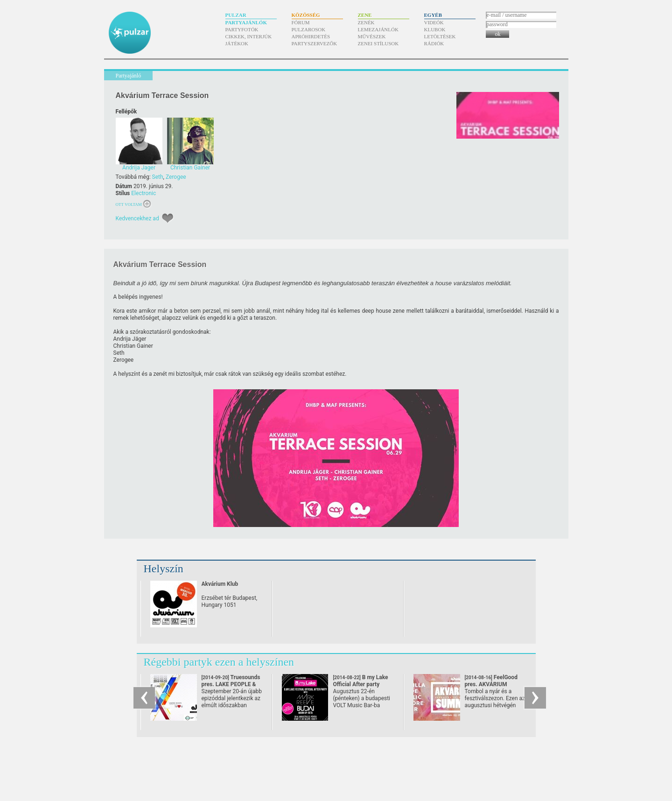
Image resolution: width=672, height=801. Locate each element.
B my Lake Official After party (361, 684)
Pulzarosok (309, 29)
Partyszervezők (315, 43)
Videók (434, 22)
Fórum (301, 22)
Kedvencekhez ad (137, 218)
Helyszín (164, 569)
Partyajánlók (246, 22)
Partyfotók (242, 29)
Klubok (435, 29)
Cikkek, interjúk (249, 36)
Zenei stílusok (378, 43)
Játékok (237, 43)
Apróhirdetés (311, 36)
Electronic (143, 193)
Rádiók (434, 43)
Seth (158, 177)
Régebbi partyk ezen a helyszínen (219, 662)
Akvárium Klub (220, 584)
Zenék (366, 22)
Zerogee (176, 177)
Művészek (372, 36)
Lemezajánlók (378, 29)
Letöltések (440, 36)
